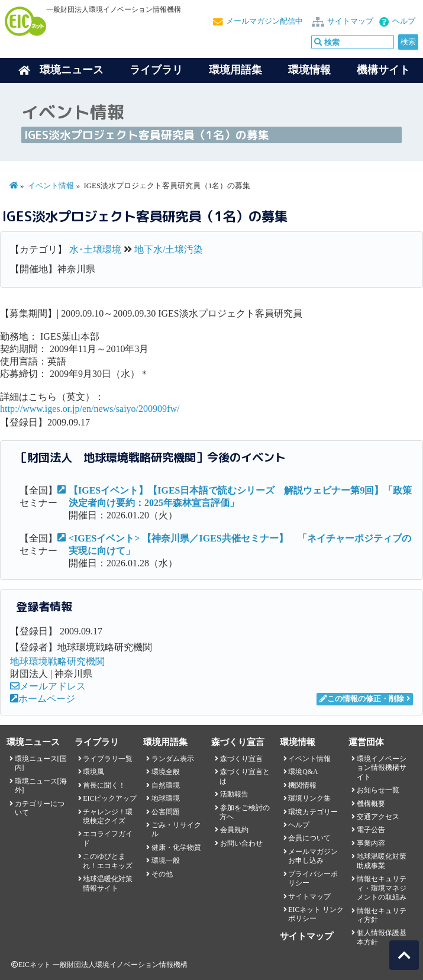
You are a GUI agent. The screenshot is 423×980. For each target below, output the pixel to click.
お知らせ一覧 (378, 790)
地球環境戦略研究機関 (57, 661)
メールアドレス (48, 686)
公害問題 (166, 812)
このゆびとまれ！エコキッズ (108, 861)
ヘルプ (404, 21)
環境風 (93, 772)
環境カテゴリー (313, 812)
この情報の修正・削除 (362, 699)
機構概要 (371, 804)
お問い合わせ (241, 843)
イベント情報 (51, 186)
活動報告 (234, 794)
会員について (309, 838)
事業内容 (371, 843)
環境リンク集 (309, 798)
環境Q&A (303, 772)
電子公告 (371, 830)
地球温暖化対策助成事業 (382, 861)
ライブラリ (156, 70)
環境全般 (166, 772)
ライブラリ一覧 (108, 759)
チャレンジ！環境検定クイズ (108, 816)
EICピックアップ (110, 798)
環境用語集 (235, 70)
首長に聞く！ (104, 785)
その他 (162, 874)
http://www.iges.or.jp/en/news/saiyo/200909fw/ (90, 409)
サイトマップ (350, 21)
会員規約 (234, 830)
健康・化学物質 (176, 847)
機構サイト (383, 70)
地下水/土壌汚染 (169, 249)
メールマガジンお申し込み (313, 856)
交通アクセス (378, 817)
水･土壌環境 (95, 249)
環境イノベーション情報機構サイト (382, 768)
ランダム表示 (173, 759)
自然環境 (166, 785)
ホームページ (43, 699)
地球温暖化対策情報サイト (108, 883)
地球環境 (166, 798)
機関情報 (302, 785)
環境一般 (166, 860)
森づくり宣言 (241, 759)
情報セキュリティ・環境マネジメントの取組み (382, 888)
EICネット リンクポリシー (316, 914)
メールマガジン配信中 (264, 21)
